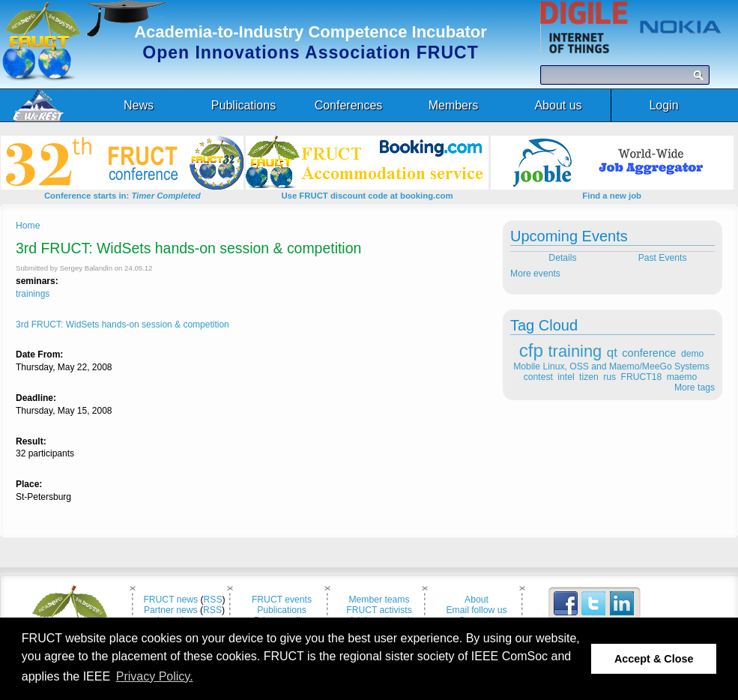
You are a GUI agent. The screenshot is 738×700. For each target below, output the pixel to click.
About (477, 600)
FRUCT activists (379, 610)
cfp (531, 350)
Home (28, 226)
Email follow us (476, 610)
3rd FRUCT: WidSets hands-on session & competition (123, 325)
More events (535, 274)
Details (562, 258)
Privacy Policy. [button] (155, 676)
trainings (33, 294)
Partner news (171, 610)
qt (612, 353)
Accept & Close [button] (654, 659)
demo (692, 354)
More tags (695, 387)
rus (610, 377)
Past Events (664, 258)
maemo (682, 377)
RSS (213, 600)
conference (649, 353)
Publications (282, 610)
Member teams (379, 600)
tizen (589, 377)
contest (538, 377)
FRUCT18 (642, 377)
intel (566, 377)
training (575, 351)
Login (663, 105)
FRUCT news (170, 600)
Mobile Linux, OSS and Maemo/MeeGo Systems (611, 366)
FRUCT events (282, 600)
